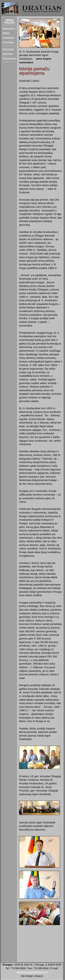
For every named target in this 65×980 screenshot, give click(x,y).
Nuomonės (8, 49)
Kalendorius (9, 28)
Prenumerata (9, 58)
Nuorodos (8, 54)
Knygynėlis (8, 42)
